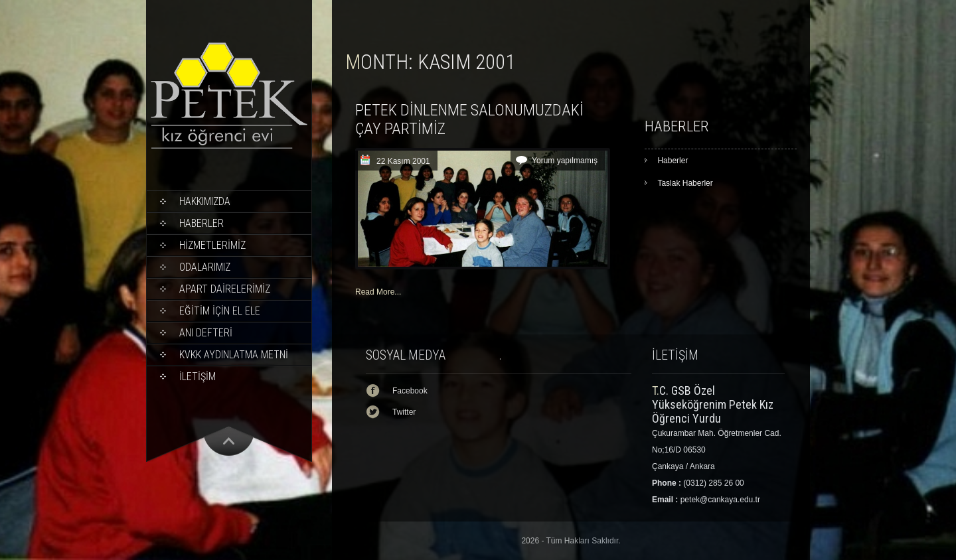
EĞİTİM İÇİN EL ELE (220, 311)
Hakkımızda (205, 201)
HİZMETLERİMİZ (212, 245)
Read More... (378, 292)
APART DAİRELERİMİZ (225, 289)
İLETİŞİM (198, 377)
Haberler (201, 223)
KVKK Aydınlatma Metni (234, 355)
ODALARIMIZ (205, 267)
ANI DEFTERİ (206, 333)
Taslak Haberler (685, 183)
